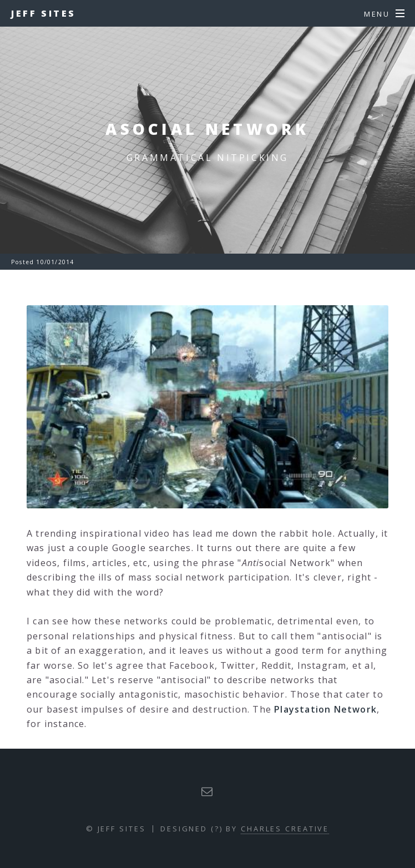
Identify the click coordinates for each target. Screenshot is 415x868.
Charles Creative (285, 829)
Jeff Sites (44, 13)
